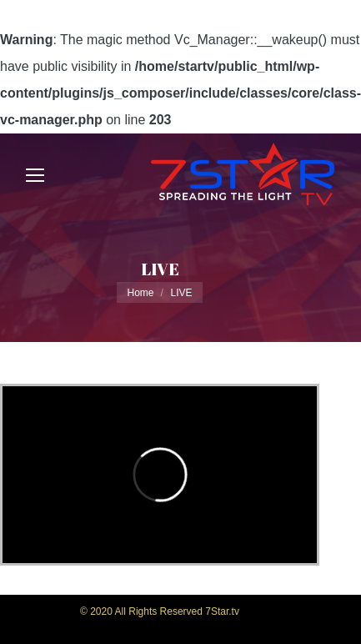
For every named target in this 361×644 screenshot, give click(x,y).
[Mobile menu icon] (35, 175)
